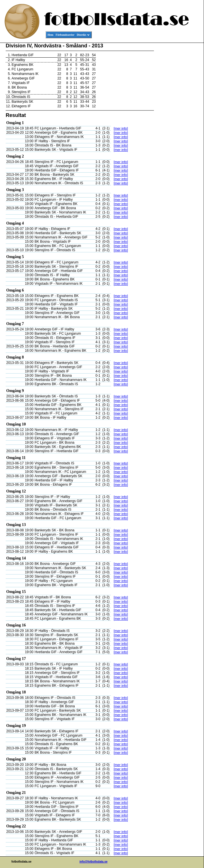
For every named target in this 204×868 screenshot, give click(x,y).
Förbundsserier (65, 35)
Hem (51, 35)
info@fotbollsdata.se (93, 862)
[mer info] (121, 129)
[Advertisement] (178, 129)
